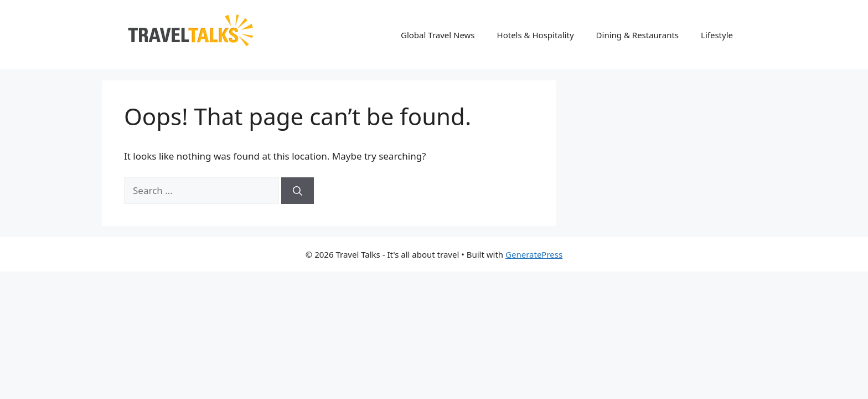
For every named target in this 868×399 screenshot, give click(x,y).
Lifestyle (717, 35)
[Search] (298, 191)
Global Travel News (438, 35)
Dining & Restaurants (638, 35)
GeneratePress (534, 254)
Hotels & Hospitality (536, 35)
